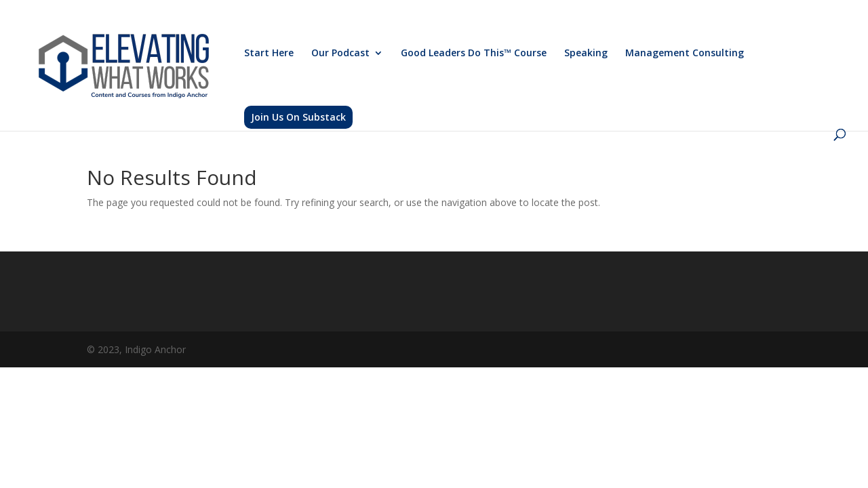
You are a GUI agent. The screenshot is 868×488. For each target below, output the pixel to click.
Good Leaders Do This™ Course (474, 54)
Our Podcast (340, 54)
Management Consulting (685, 54)
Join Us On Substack (298, 117)
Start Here (269, 54)
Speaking (586, 54)
